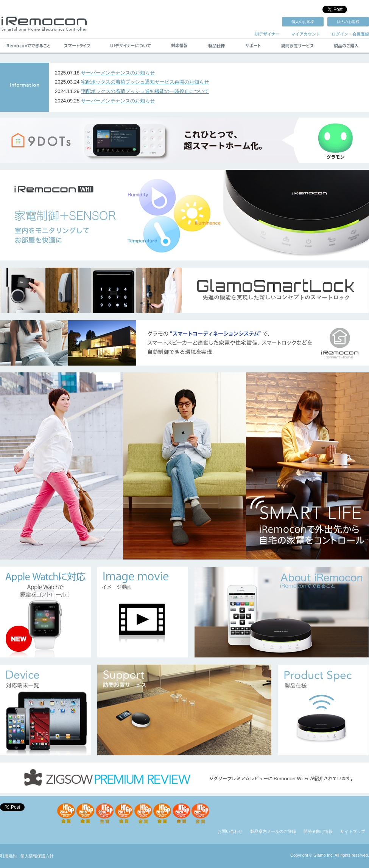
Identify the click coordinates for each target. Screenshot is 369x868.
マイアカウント (306, 34)
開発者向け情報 (318, 831)
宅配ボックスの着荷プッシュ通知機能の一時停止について (145, 91)
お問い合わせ (230, 831)
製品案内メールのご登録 (273, 831)
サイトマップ (353, 831)
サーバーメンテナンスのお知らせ (118, 73)
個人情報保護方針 (37, 856)
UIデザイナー (267, 34)
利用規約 (8, 856)
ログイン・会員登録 (350, 34)
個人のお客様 (303, 22)
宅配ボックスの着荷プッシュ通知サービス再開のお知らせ (145, 82)
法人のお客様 (348, 22)
